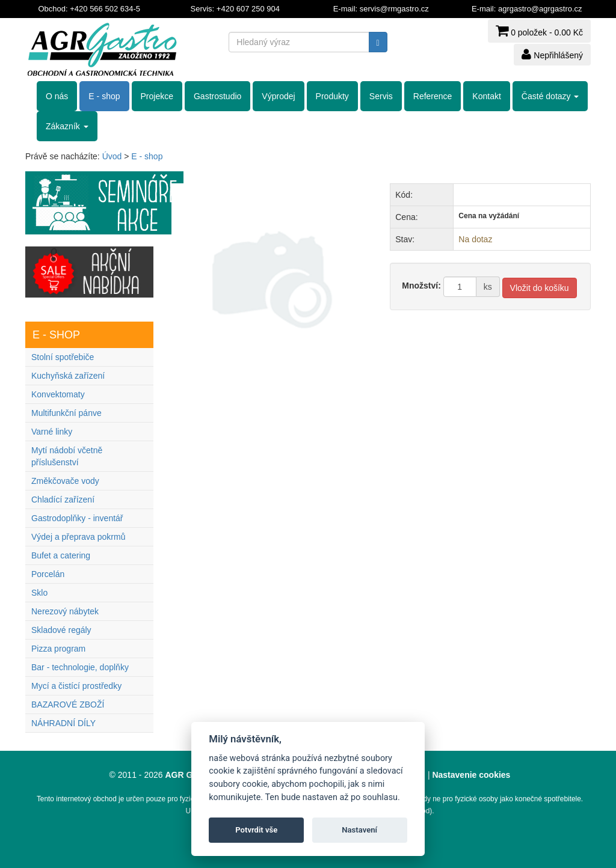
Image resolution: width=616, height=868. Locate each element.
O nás (57, 96)
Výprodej (278, 96)
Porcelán (48, 574)
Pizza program (58, 649)
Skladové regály (61, 630)
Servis (381, 96)
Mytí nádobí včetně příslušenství (67, 456)
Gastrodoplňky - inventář (77, 518)
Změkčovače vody (65, 481)
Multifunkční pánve (66, 413)
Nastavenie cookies (471, 775)
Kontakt (486, 96)
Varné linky (52, 432)
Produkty (332, 96)
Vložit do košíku (540, 288)
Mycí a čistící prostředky (76, 686)
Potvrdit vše (256, 830)
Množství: (421, 286)
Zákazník (67, 126)
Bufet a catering (61, 555)
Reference (433, 96)
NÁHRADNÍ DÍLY (63, 723)
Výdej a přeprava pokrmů (78, 537)
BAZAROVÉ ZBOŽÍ (68, 704)
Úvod (112, 156)
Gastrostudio (217, 96)
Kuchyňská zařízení (68, 376)
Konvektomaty (58, 394)
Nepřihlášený (552, 54)
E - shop (104, 96)
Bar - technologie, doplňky (80, 667)
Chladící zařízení (63, 500)
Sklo (39, 593)
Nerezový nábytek (65, 611)
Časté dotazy (550, 96)
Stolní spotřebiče (63, 357)
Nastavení (359, 830)
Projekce (157, 96)
